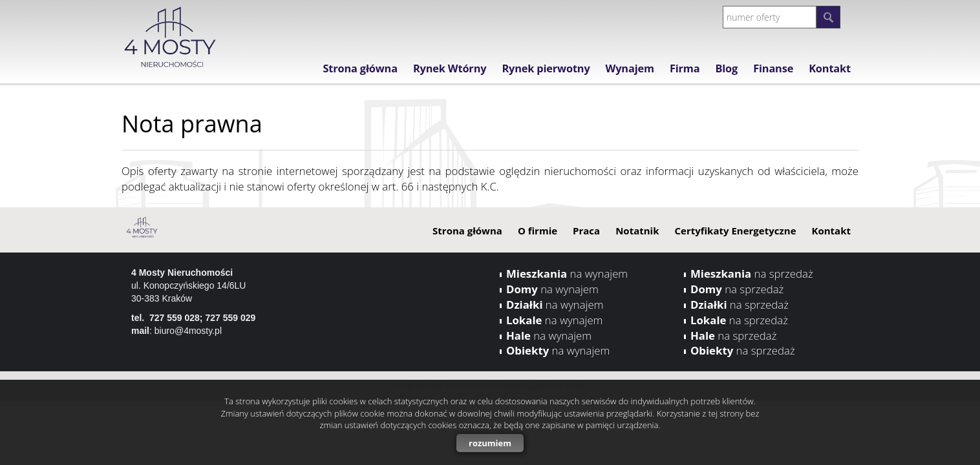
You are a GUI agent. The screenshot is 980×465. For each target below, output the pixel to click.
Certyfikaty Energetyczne (735, 231)
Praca (586, 231)
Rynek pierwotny (546, 68)
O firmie (538, 231)
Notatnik (637, 231)
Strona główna (360, 68)
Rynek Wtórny (450, 68)
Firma (685, 68)
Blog (726, 68)
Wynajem (630, 68)
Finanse (773, 68)
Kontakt (830, 68)
